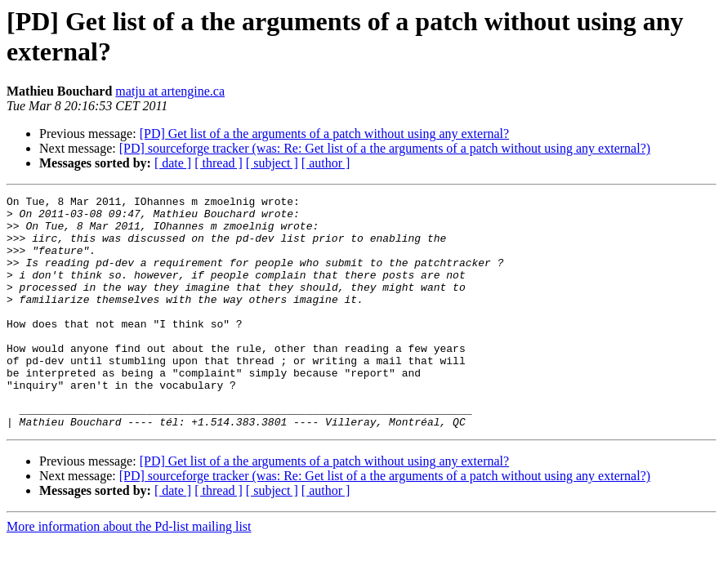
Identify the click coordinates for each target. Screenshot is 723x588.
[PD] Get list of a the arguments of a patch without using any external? (324, 134)
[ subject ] (272, 163)
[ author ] (326, 163)
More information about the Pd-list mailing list (129, 573)
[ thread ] (219, 163)
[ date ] (173, 163)
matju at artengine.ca (170, 91)
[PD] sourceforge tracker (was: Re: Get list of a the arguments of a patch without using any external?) (385, 148)
